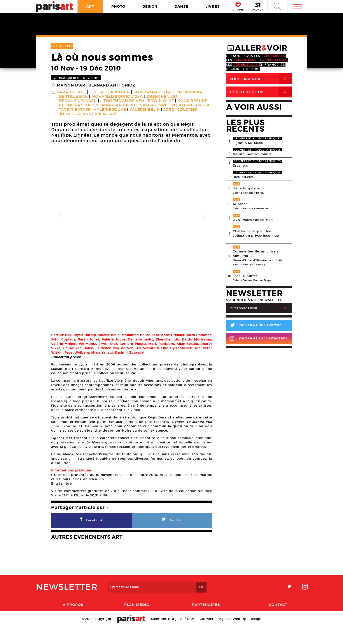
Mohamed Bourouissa (117, 97)
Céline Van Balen (79, 105)
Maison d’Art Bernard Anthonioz (96, 85)
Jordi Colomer (181, 110)
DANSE (181, 6)
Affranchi (241, 204)
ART (90, 6)
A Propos (73, 622)
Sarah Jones (71, 92)
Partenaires (206, 622)
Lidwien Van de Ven (122, 101)
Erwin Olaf (161, 101)
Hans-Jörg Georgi (248, 188)
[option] (132, 217)
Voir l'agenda (261, 79)
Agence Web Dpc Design (240, 636)
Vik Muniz (106, 114)
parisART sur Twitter (254, 326)
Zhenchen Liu (162, 97)
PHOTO (118, 6)
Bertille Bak (73, 97)
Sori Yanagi (147, 92)
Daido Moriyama (183, 92)
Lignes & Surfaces (248, 143)
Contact (278, 622)
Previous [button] (60, 217)
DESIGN (150, 6)
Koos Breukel (193, 101)
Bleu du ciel (243, 177)
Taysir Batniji (75, 110)
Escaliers (240, 166)
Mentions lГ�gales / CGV (172, 636)
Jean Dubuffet (245, 276)
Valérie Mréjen (158, 105)
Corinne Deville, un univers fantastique (256, 254)
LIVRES (213, 6)
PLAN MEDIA (137, 622)
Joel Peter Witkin (110, 92)
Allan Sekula (194, 105)
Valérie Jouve (110, 110)
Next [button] (203, 217)
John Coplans (75, 114)
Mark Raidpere (119, 105)
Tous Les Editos (261, 92)
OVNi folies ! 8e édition (253, 220)
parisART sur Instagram (258, 338)
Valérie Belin (145, 110)
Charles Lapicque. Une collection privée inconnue (256, 233)
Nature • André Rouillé (252, 154)
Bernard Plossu (78, 101)
